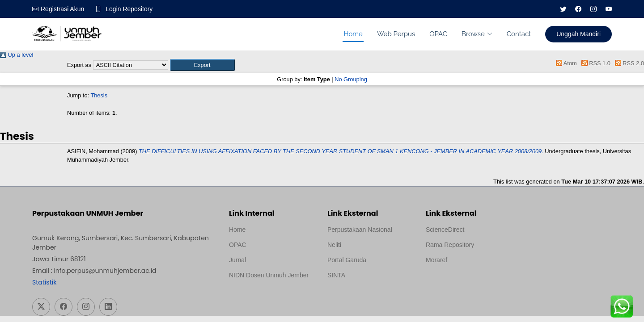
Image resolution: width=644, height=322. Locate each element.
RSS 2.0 (628, 63)
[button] (202, 65)
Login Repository (129, 9)
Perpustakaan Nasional (360, 230)
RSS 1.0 (594, 63)
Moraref (436, 260)
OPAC (438, 34)
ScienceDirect (445, 230)
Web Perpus (396, 34)
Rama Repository (450, 245)
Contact (519, 34)
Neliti (334, 245)
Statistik (44, 282)
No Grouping (351, 79)
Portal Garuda (347, 260)
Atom (565, 63)
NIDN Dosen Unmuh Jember (269, 275)
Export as (79, 65)
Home (353, 34)
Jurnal (237, 260)
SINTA (336, 275)
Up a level (17, 55)
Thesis (99, 95)
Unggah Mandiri (578, 34)
